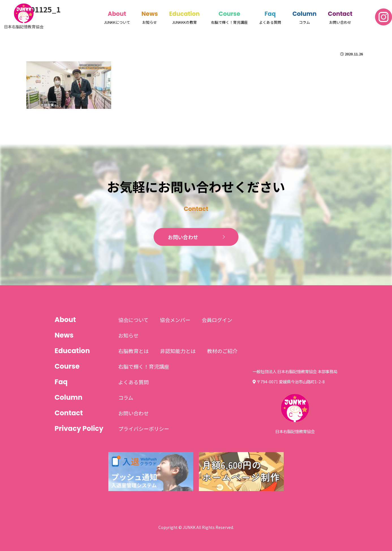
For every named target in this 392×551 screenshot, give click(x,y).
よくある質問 (133, 382)
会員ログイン (217, 320)
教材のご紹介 (222, 351)
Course (229, 14)
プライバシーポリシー (144, 429)
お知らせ (128, 335)
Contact (340, 14)
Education (184, 14)
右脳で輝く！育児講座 (144, 366)
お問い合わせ (183, 237)
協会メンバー (175, 320)
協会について (133, 320)
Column (304, 14)
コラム (126, 397)
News (150, 14)
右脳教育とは (133, 351)
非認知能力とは (178, 351)
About (117, 14)
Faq (270, 14)
